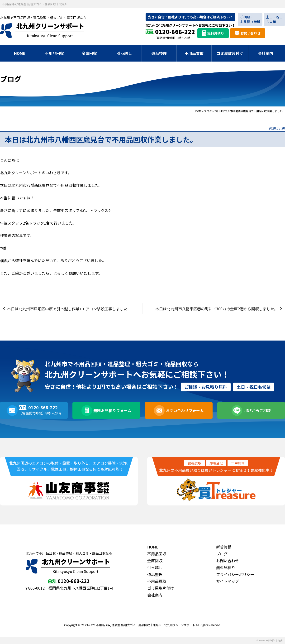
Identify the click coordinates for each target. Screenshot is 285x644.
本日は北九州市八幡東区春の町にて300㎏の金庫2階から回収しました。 (217, 309)
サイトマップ (228, 581)
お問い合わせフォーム (185, 410)
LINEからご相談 (257, 410)
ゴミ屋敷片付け (230, 53)
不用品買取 (194, 53)
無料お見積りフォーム (112, 410)
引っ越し (124, 53)
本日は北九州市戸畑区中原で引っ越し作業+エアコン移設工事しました (67, 309)
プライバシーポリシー (235, 574)
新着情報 (224, 547)
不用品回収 (54, 53)
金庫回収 (89, 53)
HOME (20, 53)
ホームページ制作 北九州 (269, 640)
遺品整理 (159, 53)
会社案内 (266, 53)
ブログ (222, 554)
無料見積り (216, 33)
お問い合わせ (251, 33)
